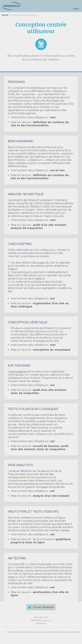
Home (5, 15)
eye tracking (18, 372)
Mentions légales (41, 620)
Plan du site (41, 617)
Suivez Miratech (43, 607)
